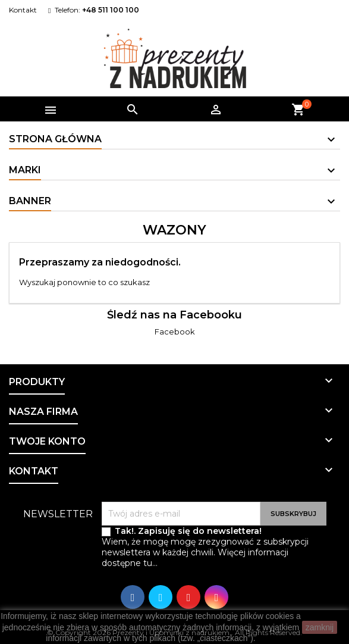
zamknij (320, 627)
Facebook (175, 332)
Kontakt (23, 10)
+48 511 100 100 (111, 10)
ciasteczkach (224, 638)
